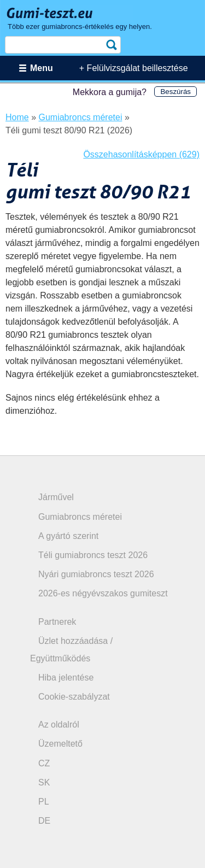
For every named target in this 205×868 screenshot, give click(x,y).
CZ (44, 763)
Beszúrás (175, 92)
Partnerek (57, 622)
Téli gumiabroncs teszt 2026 (93, 555)
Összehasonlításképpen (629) (141, 154)
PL (44, 802)
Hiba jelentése (66, 678)
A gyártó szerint (68, 536)
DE (44, 821)
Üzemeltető (60, 744)
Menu (42, 68)
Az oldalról (59, 725)
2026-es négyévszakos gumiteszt (103, 593)
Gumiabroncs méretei (80, 517)
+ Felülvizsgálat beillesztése (134, 68)
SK (44, 782)
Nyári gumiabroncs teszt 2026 (96, 574)
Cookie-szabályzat (74, 697)
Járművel (56, 497)
